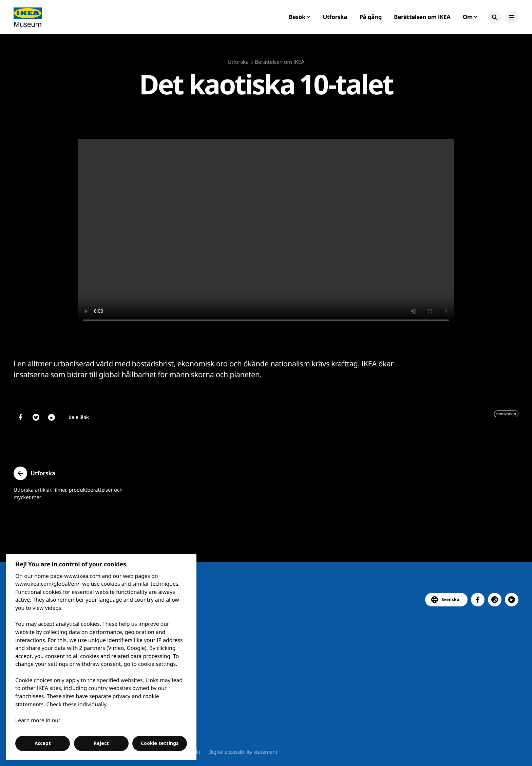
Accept (43, 743)
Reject (101, 743)
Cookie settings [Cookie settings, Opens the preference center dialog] (160, 743)
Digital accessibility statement (243, 752)
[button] (495, 17)
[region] (101, 657)
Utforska (335, 17)
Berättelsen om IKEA (422, 17)
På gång (370, 17)
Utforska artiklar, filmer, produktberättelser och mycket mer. (68, 494)
